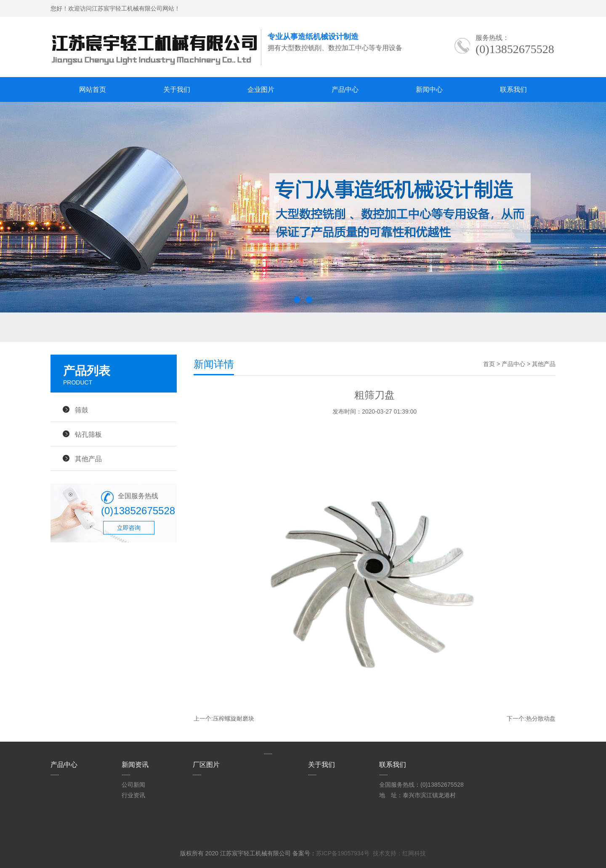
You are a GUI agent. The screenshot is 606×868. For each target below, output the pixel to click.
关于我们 (177, 89)
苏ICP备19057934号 (343, 853)
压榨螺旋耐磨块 (234, 718)
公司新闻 (133, 785)
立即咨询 (129, 528)
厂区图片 (206, 765)
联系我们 (513, 89)
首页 (489, 364)
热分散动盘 (541, 718)
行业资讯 (133, 795)
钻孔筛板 (88, 434)
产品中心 (345, 89)
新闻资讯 (135, 765)
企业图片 (261, 89)
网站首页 (93, 89)
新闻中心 (429, 89)
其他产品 (88, 459)
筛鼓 (82, 410)
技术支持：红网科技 (399, 853)
